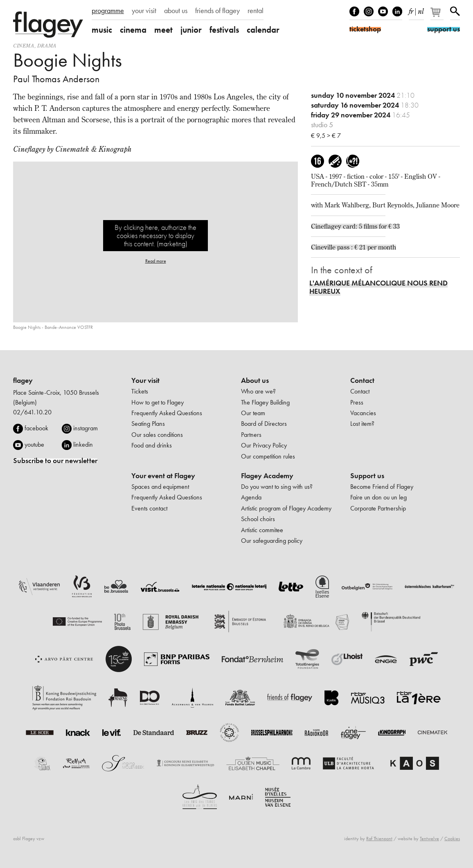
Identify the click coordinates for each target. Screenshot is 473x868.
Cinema (24, 46)
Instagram (369, 11)
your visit (144, 11)
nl (421, 10)
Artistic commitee (262, 530)
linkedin (83, 444)
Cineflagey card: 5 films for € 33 (355, 226)
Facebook (354, 11)
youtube (34, 444)
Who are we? (258, 391)
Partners (251, 435)
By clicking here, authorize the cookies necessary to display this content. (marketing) (155, 235)
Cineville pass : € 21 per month (354, 247)
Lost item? (362, 424)
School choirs (258, 519)
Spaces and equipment (160, 487)
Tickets (140, 391)
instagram (86, 428)
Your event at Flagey (163, 476)
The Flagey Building (265, 402)
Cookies (452, 839)
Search (455, 11)
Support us (367, 476)
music (102, 30)
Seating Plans (148, 424)
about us (176, 11)
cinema (133, 30)
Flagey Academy (267, 476)
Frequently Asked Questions (167, 413)
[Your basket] (438, 16)
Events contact (149, 508)
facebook (36, 428)
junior (191, 30)
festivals (224, 30)
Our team (253, 413)
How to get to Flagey (158, 402)
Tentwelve (429, 839)
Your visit (145, 380)
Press (357, 402)
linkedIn (397, 11)
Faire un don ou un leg (378, 497)
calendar (263, 30)
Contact (362, 380)
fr (411, 10)
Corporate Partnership (378, 508)
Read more (156, 261)
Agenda (251, 497)
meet (163, 30)
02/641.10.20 (32, 412)
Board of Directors (264, 424)
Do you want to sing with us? (277, 487)
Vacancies (363, 413)
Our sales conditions (157, 435)
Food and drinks (152, 445)
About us (255, 380)
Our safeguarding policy (272, 541)
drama (47, 46)
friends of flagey (217, 11)
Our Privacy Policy (264, 445)
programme (108, 11)
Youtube (383, 11)
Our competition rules (268, 456)
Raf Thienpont (379, 839)
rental (256, 11)
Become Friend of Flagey (382, 487)
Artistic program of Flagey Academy (286, 508)
